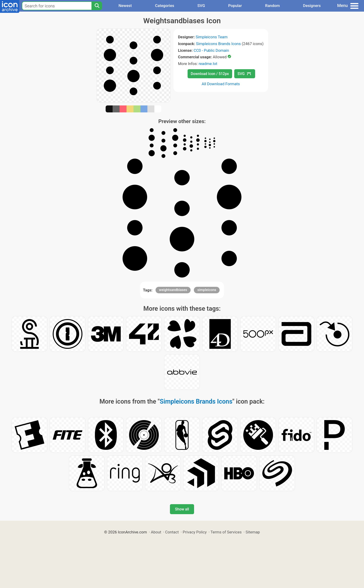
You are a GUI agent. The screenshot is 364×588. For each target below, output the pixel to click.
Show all (182, 509)
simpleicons (207, 290)
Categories (165, 6)
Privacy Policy (195, 532)
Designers (312, 6)
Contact (172, 532)
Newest (125, 6)
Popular (235, 6)
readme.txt (208, 64)
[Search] (97, 6)
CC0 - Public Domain (211, 50)
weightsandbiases (173, 290)
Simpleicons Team (212, 37)
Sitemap (253, 532)
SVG (201, 6)
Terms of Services (226, 532)
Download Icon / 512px (210, 74)
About (156, 532)
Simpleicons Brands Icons (218, 44)
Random (272, 6)
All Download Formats (221, 84)
